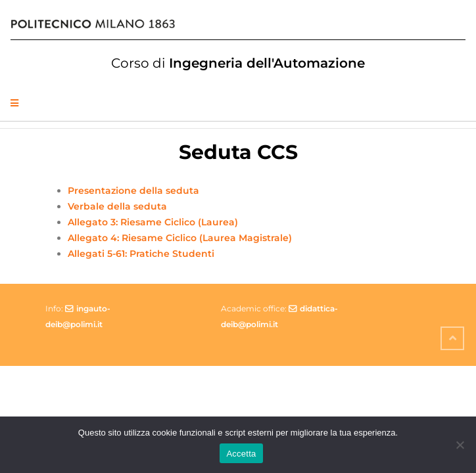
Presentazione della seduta (133, 191)
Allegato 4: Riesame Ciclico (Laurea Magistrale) (180, 238)
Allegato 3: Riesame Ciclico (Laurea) (153, 222)
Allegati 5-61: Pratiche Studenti (141, 254)
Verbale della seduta (117, 206)
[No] (460, 445)
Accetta (241, 454)
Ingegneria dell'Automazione (238, 63)
